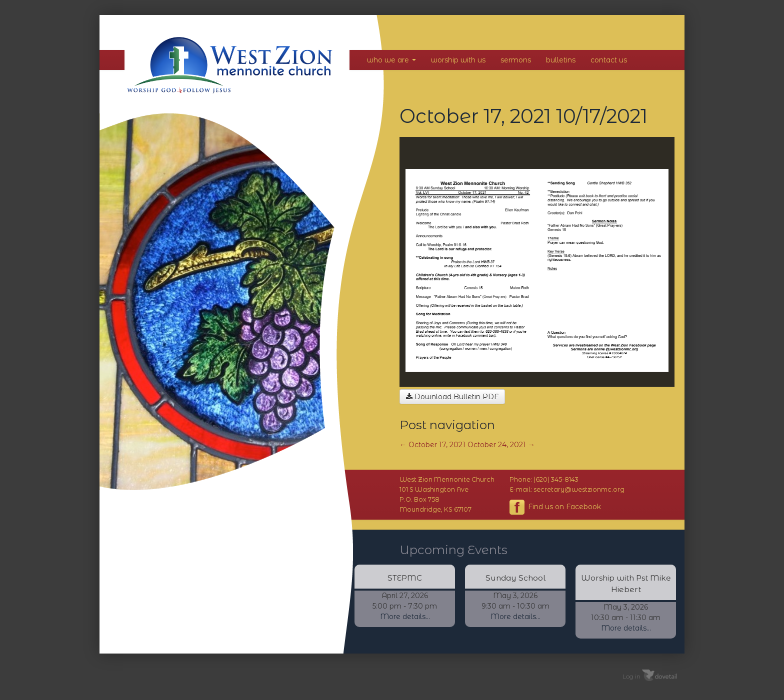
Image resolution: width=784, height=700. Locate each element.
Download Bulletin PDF (452, 397)
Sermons (516, 60)
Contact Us (609, 60)
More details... (405, 617)
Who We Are (391, 60)
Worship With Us (458, 60)
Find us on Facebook (555, 507)
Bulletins (561, 60)
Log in (631, 676)
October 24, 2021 (501, 445)
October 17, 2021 (432, 445)
